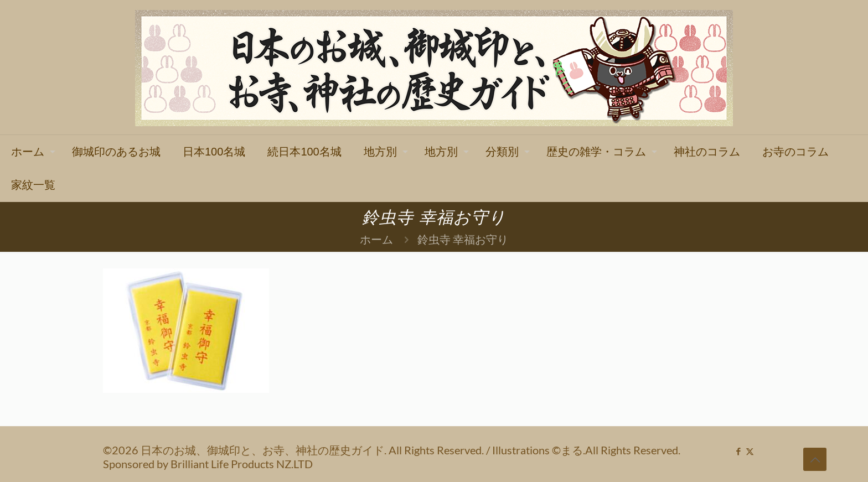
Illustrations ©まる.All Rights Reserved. (586, 450)
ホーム (376, 239)
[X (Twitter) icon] (750, 451)
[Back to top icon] (815, 459)
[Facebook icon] (738, 451)
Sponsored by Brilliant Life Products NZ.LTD (208, 464)
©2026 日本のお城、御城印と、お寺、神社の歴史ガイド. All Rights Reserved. (294, 450)
